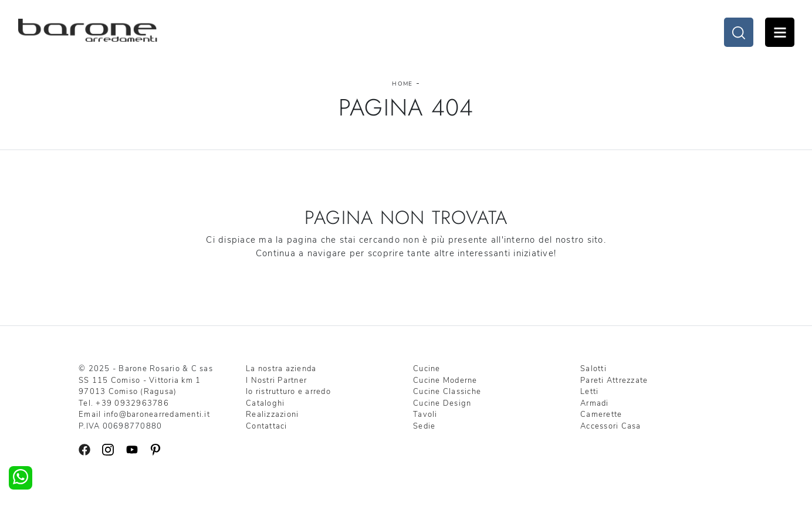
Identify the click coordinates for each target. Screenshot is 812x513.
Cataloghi (265, 403)
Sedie (424, 426)
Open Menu (780, 32)
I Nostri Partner (276, 380)
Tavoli (425, 415)
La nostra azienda (281, 369)
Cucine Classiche (447, 392)
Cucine (427, 369)
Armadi (595, 403)
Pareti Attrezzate (614, 380)
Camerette (601, 415)
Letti (589, 392)
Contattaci (267, 426)
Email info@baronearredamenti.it (144, 415)
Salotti (593, 369)
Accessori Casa (611, 426)
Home (402, 84)
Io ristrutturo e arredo (288, 392)
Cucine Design (442, 403)
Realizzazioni (272, 415)
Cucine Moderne (445, 380)
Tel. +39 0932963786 (124, 403)
